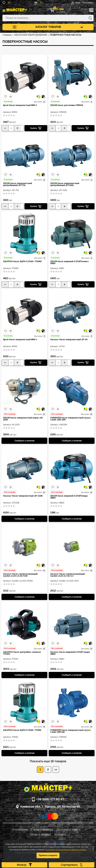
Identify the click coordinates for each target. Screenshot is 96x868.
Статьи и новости (42, 830)
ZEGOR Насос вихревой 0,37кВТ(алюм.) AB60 (69, 263)
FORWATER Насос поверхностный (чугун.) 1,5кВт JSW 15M (71, 419)
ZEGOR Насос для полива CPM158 (67, 105)
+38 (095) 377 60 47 (50, 799)
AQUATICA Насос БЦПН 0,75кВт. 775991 (22, 730)
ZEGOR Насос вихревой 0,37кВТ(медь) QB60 (69, 497)
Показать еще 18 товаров (48, 761)
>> (56, 770)
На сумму (59, 10)
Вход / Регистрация (82, 3)
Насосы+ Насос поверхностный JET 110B (23, 496)
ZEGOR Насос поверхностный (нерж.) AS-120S (23, 419)
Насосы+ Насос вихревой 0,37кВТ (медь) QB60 (70, 653)
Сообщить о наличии (24, 441)
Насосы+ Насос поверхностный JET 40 (69, 340)
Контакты (60, 835)
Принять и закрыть (48, 855)
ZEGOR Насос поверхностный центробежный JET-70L (18, 184)
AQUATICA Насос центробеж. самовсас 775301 (22, 653)
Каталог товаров (48, 27)
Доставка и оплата (68, 830)
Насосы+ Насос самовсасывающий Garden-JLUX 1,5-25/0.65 (20, 575)
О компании (20, 830)
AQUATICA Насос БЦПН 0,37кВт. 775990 (22, 262)
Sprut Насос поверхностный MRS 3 (20, 105)
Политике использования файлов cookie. (66, 850)
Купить (36, 128)
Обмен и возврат (40, 835)
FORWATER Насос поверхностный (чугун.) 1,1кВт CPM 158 (71, 731)
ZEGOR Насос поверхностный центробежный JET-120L (65, 184)
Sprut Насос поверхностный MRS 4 (20, 340)
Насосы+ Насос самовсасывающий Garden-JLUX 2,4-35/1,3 (67, 575)
